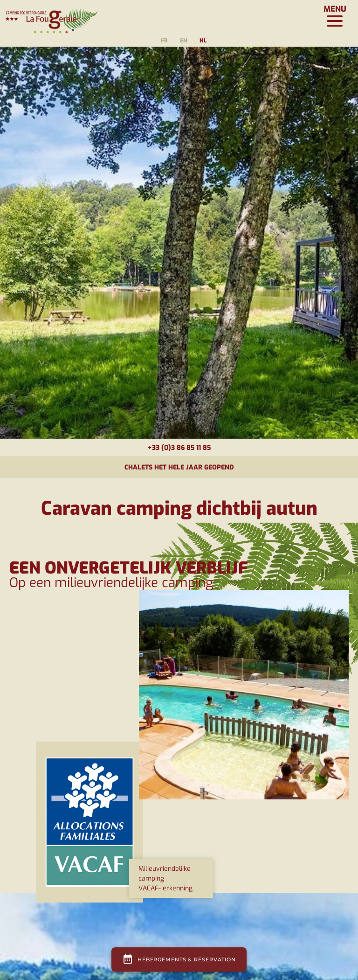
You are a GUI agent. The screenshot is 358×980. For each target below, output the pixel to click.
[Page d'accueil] (51, 16)
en (184, 41)
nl (203, 41)
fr (164, 41)
